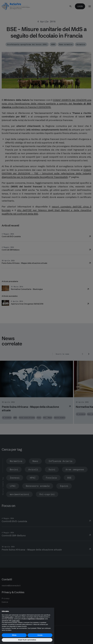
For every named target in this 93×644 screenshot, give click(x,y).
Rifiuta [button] (14, 635)
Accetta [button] (40, 635)
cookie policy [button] (16, 621)
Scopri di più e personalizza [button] (27, 640)
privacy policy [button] (9, 617)
